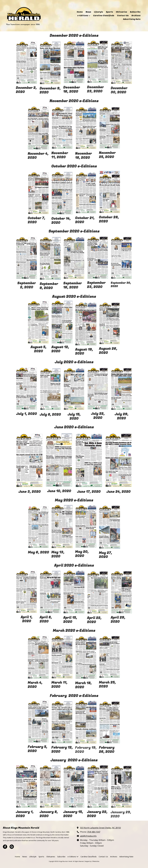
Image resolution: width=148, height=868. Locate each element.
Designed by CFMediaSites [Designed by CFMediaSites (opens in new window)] (92, 861)
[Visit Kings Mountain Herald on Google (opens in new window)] (12, 847)
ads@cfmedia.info (88, 836)
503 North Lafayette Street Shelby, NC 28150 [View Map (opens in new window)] (100, 828)
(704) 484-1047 (94, 832)
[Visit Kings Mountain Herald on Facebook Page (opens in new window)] (5, 847)
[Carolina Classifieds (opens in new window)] (104, 16)
